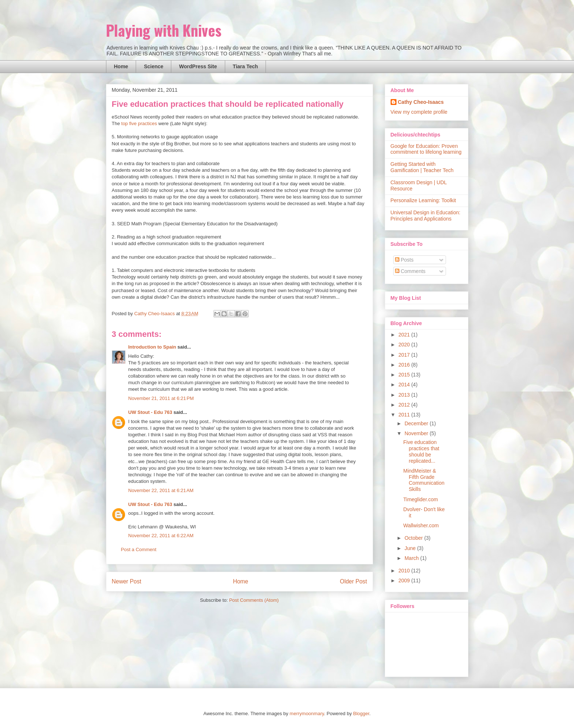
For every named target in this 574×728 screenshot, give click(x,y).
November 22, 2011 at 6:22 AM (161, 536)
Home (121, 66)
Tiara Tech (246, 66)
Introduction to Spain (152, 347)
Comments (410, 271)
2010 (405, 571)
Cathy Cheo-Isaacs (421, 102)
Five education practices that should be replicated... (421, 451)
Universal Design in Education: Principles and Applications (426, 216)
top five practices (139, 123)
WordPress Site (198, 66)
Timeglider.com (420, 499)
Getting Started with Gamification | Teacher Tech (422, 167)
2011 (405, 415)
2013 (405, 395)
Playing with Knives (164, 30)
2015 (405, 375)
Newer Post (127, 581)
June (411, 548)
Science (153, 66)
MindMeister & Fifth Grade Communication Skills (424, 480)
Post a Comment (139, 549)
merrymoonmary (307, 714)
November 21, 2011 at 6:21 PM (161, 398)
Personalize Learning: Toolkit (423, 200)
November (417, 433)
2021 (405, 335)
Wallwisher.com (421, 525)
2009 (405, 580)
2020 (405, 345)
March (412, 558)
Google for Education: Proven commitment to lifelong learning (426, 149)
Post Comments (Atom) (254, 600)
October (414, 538)
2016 (405, 365)
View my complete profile (419, 112)
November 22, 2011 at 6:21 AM (161, 490)
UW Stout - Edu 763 (150, 412)
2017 (405, 355)
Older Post (354, 581)
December (417, 423)
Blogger (361, 714)
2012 (405, 405)
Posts (404, 260)
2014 (405, 385)
